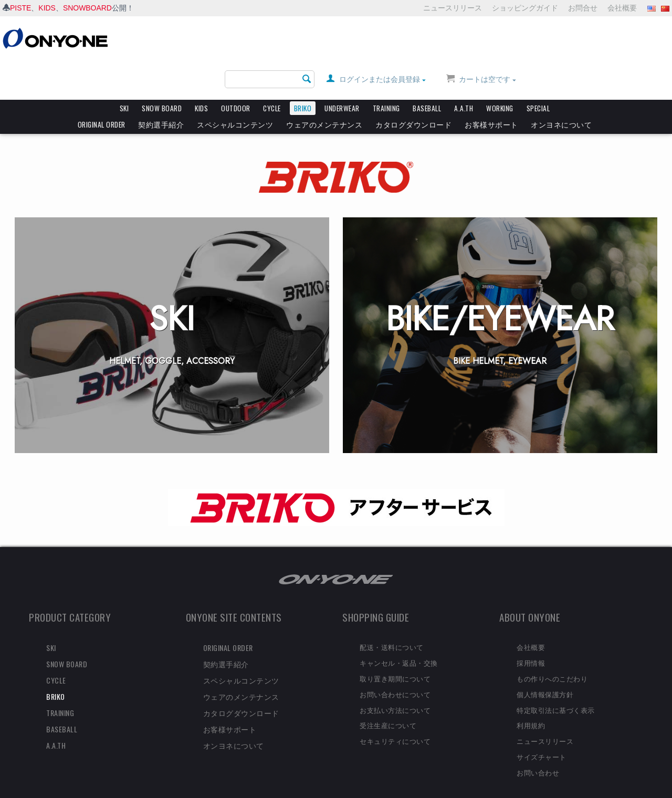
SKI (124, 68)
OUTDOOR (236, 68)
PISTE (20, 8)
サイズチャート (542, 739)
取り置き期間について (395, 660)
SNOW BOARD (162, 68)
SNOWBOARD (87, 8)
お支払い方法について (395, 692)
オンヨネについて (561, 85)
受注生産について (388, 707)
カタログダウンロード (413, 85)
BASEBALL (427, 68)
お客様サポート (491, 85)
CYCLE (272, 68)
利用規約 (531, 707)
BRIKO (303, 68)
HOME (19, 106)
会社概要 (622, 8)
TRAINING (386, 68)
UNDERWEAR (342, 68)
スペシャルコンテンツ (235, 85)
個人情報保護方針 (545, 676)
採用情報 (531, 645)
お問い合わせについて (395, 676)
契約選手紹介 (161, 85)
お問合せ (583, 8)
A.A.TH (464, 68)
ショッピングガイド (525, 8)
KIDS (47, 8)
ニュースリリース (453, 8)
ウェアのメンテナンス (324, 85)
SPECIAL (538, 68)
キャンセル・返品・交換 (399, 645)
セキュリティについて (395, 723)
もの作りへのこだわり (552, 660)
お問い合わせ (538, 754)
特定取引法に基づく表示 (556, 692)
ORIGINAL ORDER (102, 85)
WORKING (500, 68)
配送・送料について (392, 629)
